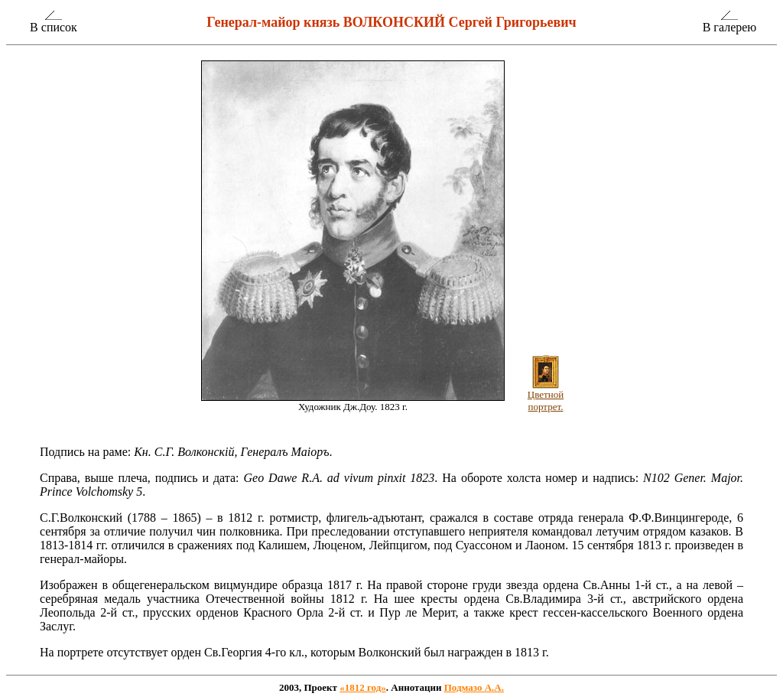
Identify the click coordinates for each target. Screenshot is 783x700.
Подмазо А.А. (474, 687)
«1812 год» (363, 687)
